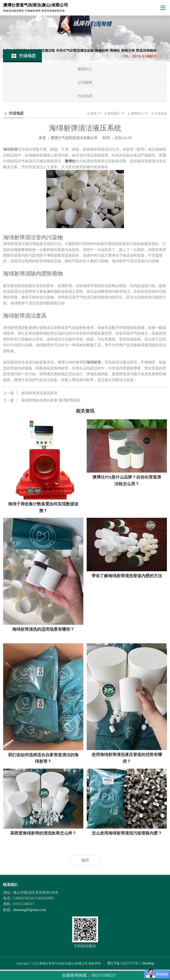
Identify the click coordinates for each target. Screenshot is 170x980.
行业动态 (161, 113)
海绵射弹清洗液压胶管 (30, 393)
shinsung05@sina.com (30, 910)
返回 (85, 860)
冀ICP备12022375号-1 (124, 963)
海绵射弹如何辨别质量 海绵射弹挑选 (42, 400)
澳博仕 (70, 161)
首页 (93, 113)
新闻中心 (137, 113)
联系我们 (114, 113)
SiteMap (148, 963)
